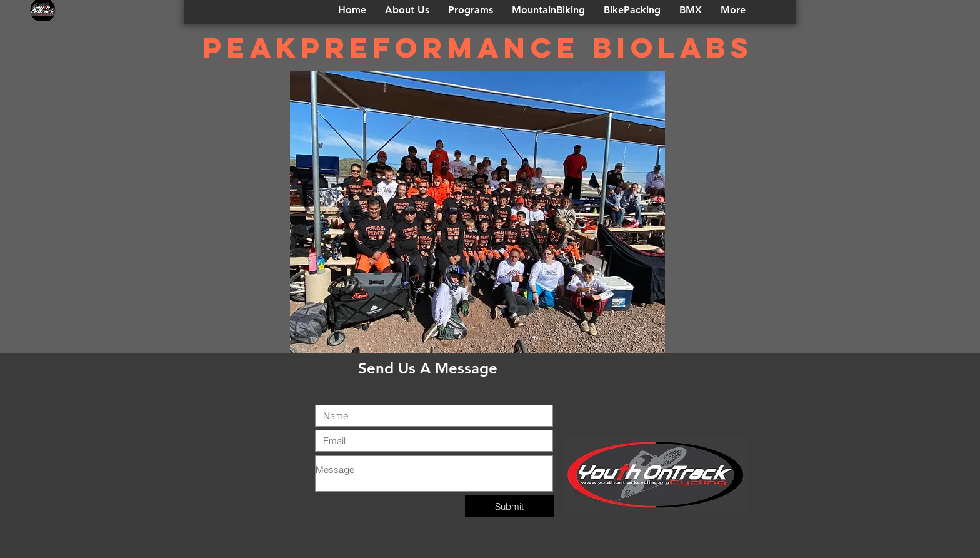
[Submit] (509, 506)
